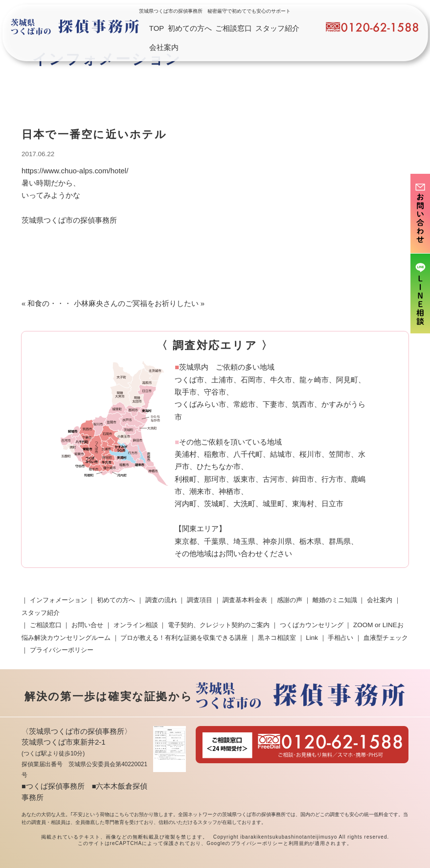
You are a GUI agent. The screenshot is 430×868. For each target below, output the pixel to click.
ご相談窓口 (234, 30)
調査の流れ (161, 600)
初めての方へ (190, 30)
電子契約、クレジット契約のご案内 (219, 625)
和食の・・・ (49, 303)
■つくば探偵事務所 (53, 786)
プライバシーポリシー (62, 650)
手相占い (340, 638)
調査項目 (200, 600)
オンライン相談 (136, 625)
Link (312, 638)
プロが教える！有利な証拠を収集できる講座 (184, 638)
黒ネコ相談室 (277, 638)
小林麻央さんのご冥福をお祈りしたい (136, 303)
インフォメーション (58, 600)
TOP (157, 30)
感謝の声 (290, 600)
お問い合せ (87, 625)
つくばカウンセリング (312, 625)
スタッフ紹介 (277, 30)
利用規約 (299, 843)
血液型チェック (386, 638)
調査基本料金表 (245, 600)
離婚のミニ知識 (335, 600)
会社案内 (164, 52)
